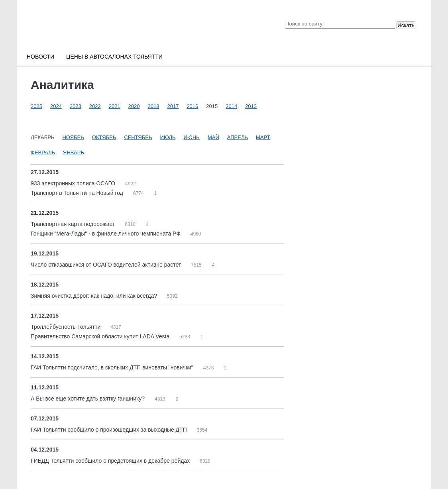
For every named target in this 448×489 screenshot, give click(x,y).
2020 (134, 106)
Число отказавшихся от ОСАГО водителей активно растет (107, 265)
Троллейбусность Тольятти (66, 327)
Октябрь (104, 137)
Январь (74, 152)
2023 (76, 106)
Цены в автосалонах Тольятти (114, 57)
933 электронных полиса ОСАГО (74, 183)
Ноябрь (73, 137)
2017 (173, 106)
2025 (36, 106)
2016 (192, 106)
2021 (115, 106)
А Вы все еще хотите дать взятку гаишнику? (88, 399)
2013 (251, 106)
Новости (40, 57)
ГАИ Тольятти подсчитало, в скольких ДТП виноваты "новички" (113, 367)
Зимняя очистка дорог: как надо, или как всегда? (95, 296)
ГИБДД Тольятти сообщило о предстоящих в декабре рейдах (111, 461)
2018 (154, 106)
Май (213, 137)
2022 (95, 106)
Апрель (238, 137)
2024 (56, 106)
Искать (406, 25)
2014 (231, 106)
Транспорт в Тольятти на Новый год (78, 193)
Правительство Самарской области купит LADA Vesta (101, 336)
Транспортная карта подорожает (74, 224)
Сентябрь (138, 137)
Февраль (43, 152)
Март (263, 137)
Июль (168, 137)
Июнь (191, 137)
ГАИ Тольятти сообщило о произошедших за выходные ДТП (110, 430)
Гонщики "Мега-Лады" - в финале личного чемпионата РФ (106, 234)
